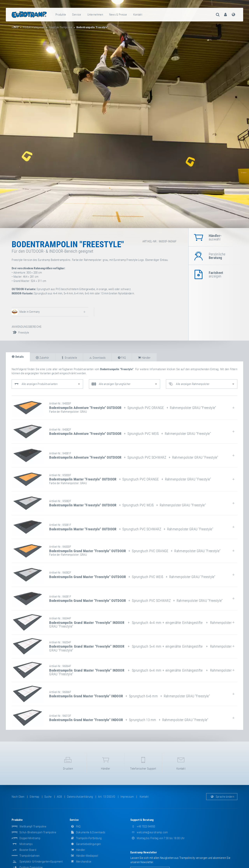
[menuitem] (61, 15)
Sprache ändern (222, 797)
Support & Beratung (142, 820)
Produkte (61, 15)
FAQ (75, 826)
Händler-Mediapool (84, 856)
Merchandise (81, 862)
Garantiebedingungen (85, 844)
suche (48, 797)
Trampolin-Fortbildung (86, 838)
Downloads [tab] (97, 358)
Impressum (127, 797)
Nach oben (18, 797)
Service (77, 15)
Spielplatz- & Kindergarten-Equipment (41, 862)
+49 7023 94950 (143, 826)
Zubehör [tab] (43, 358)
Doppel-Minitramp (30, 838)
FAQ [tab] (122, 358)
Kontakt (138, 15)
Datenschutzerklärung (80, 797)
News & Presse (118, 15)
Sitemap (34, 797)
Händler (106, 763)
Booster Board (28, 850)
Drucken (68, 763)
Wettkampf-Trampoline (33, 826)
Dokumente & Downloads (88, 832)
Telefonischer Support (143, 763)
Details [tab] (18, 357)
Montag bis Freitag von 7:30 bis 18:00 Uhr (158, 838)
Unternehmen (95, 15)
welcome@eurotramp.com (149, 832)
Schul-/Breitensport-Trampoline (38, 832)
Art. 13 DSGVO (107, 797)
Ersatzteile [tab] (69, 358)
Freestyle (20, 333)
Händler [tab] (144, 358)
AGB (59, 797)
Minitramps (26, 844)
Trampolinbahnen (30, 856)
